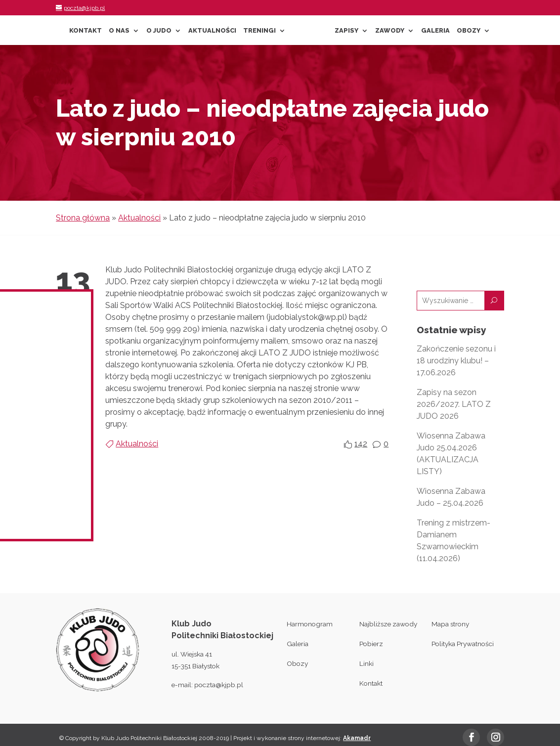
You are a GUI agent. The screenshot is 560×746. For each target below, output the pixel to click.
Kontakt (86, 31)
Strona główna (83, 218)
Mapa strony (450, 624)
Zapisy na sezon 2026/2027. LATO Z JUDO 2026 (454, 404)
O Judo (159, 31)
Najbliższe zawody (388, 624)
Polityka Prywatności (463, 644)
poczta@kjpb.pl (219, 685)
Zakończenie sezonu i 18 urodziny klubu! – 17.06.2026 (456, 361)
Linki (366, 663)
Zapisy (346, 31)
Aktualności (212, 31)
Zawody (390, 31)
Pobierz (371, 644)
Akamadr (357, 738)
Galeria (435, 31)
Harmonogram (310, 624)
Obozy (469, 31)
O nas (119, 31)
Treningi (259, 31)
